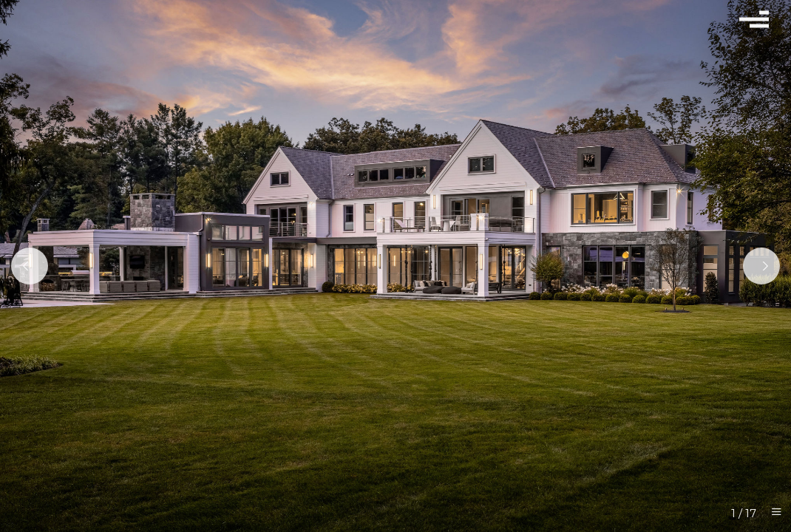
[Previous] (30, 266)
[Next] (761, 266)
